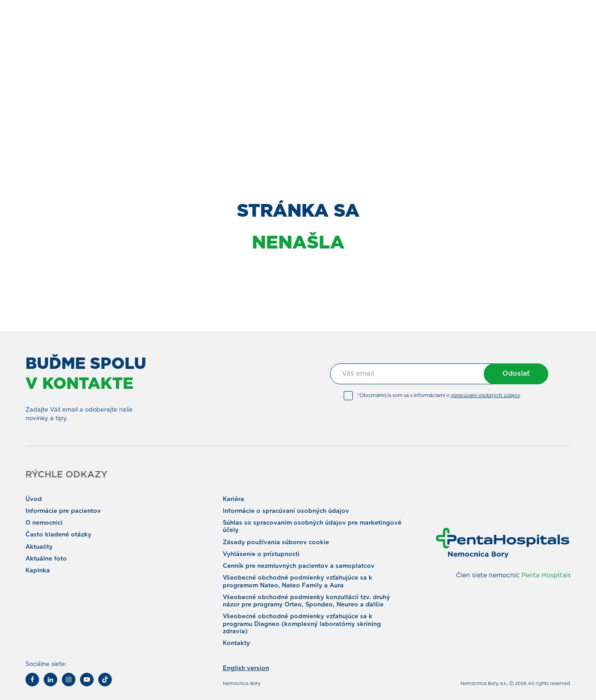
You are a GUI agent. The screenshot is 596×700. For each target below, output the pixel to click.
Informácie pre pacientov (63, 511)
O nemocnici (44, 523)
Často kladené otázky (58, 535)
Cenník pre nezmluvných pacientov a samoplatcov (299, 566)
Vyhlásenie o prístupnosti (261, 554)
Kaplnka (38, 571)
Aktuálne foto (46, 559)
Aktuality (39, 547)
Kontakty (236, 643)
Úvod (34, 499)
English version (246, 668)
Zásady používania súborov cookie (276, 543)
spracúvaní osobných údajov (486, 395)
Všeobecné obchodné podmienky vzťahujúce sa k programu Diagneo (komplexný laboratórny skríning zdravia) (302, 624)
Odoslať (516, 374)
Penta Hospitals (546, 576)
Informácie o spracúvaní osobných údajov (286, 511)
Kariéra (233, 499)
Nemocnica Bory (242, 684)
